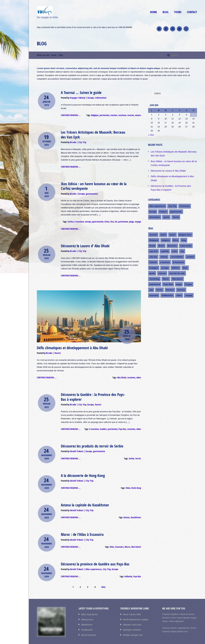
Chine (129, 480)
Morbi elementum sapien (134, 609)
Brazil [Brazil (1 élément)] (152, 237)
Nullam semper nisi (132, 623)
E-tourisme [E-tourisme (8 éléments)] (178, 253)
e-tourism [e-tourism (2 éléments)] (165, 253)
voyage (138, 219)
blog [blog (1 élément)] (184, 232)
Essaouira (121, 538)
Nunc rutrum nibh (131, 604)
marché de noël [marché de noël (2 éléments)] (177, 264)
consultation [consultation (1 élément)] (177, 248)
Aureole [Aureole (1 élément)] (153, 227)
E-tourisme (83, 219)
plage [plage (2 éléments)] (179, 274)
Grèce (109, 219)
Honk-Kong (136, 480)
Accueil (163, 639)
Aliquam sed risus (131, 613)
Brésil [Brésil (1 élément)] (161, 237)
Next (103, 577)
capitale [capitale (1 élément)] (165, 242)
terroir (138, 452)
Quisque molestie (131, 618)
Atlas (114, 538)
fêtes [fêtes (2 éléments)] (185, 258)
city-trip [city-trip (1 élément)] (153, 248)
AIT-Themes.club (64, 639)
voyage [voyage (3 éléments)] (189, 285)
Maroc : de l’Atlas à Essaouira (81, 526)
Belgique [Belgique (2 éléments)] (154, 232)
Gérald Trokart (76, 445)
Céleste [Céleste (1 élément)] (153, 253)
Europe (89, 97)
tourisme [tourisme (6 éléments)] (154, 285)
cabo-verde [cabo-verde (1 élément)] (186, 237)
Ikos (114, 219)
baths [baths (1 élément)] (163, 227)
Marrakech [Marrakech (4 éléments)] (177, 269)
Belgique (98, 114)
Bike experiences (92, 559)
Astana (128, 509)
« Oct (151, 135)
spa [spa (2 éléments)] (151, 279)
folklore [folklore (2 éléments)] (176, 258)
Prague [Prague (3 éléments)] (189, 274)
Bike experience (89, 604)
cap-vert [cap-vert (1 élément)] (154, 242)
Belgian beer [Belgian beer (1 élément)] (185, 227)
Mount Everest (88, 623)
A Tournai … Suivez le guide (80, 92)
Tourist (57, 348)
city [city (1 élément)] (182, 242)
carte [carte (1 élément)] (174, 242)
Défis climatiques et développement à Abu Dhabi (70, 343)
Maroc (129, 538)
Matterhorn (86, 613)
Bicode (73, 141)
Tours (178, 12)
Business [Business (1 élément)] (172, 237)
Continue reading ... (70, 114)
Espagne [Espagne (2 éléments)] (154, 258)
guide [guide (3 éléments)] (152, 264)
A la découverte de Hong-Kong (81, 468)
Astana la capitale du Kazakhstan (83, 497)
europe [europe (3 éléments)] (165, 258)
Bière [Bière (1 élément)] (176, 232)
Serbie (132, 452)
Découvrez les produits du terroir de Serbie (90, 440)
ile (118, 219)
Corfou (75, 219)
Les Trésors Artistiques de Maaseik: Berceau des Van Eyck (93, 133)
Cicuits (174, 639)
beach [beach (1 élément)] (172, 227)
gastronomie (90, 191)
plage (132, 219)
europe (92, 219)
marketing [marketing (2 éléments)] (154, 269)
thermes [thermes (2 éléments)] (170, 279)
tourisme (123, 114)
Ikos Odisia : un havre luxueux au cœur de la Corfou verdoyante (91, 184)
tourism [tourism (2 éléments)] (181, 279)
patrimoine (107, 114)
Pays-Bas (124, 423)
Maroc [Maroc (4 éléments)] (166, 269)
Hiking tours (87, 609)
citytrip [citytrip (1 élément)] (164, 248)
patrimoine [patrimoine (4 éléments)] (155, 274)
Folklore (163, 204)
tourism (116, 114)
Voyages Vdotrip (77, 97)
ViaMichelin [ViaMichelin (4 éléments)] (167, 285)
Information (99, 97)
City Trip (81, 141)
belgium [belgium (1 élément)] (166, 232)
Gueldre (106, 423)
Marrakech (137, 538)
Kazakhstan (136, 509)
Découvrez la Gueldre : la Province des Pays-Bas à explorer (94, 392)
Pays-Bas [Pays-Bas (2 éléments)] (168, 274)
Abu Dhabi (123, 373)
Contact (192, 12)
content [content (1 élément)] (190, 248)
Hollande (129, 566)
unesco (138, 114)
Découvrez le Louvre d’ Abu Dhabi (84, 242)
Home (154, 12)
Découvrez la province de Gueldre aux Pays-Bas (93, 554)
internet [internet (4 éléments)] (162, 264)
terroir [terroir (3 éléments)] (159, 279)
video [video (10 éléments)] (179, 285)
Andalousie (86, 618)
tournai (131, 114)
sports (166, 209)
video (139, 373)
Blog (166, 12)
